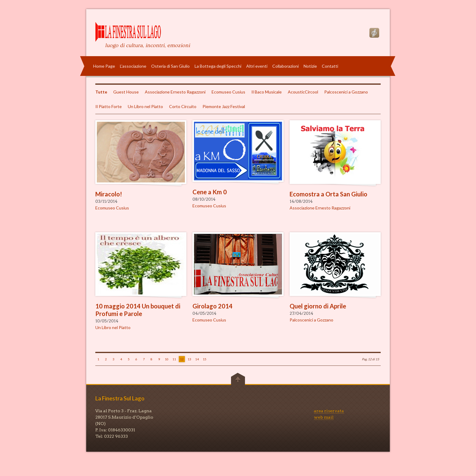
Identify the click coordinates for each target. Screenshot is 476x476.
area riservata (329, 411)
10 (167, 359)
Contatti (330, 66)
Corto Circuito (183, 106)
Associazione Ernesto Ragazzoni (175, 92)
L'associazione (133, 66)
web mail (324, 417)
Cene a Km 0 (210, 192)
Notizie (310, 66)
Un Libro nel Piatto (145, 106)
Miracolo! (109, 194)
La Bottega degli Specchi (218, 66)
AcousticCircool (303, 92)
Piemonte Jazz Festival (224, 106)
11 (174, 359)
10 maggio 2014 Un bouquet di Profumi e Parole (138, 310)
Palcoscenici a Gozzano (346, 92)
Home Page (104, 66)
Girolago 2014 (212, 306)
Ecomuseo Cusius (228, 92)
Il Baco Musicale (267, 92)
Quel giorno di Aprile (318, 306)
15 (205, 359)
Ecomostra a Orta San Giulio (328, 194)
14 (197, 359)
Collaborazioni (286, 66)
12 (182, 359)
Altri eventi (257, 66)
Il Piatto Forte (109, 106)
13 (189, 359)
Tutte (101, 92)
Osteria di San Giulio (170, 66)
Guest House (126, 92)
